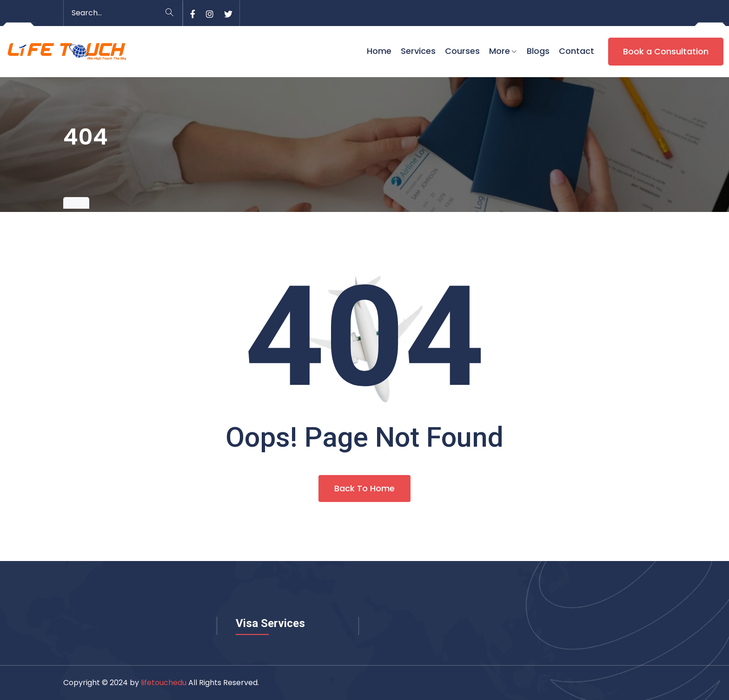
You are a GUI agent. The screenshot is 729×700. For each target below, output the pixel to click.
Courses (462, 51)
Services (418, 51)
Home (379, 51)
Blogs (538, 51)
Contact (577, 51)
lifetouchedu (164, 683)
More (500, 51)
